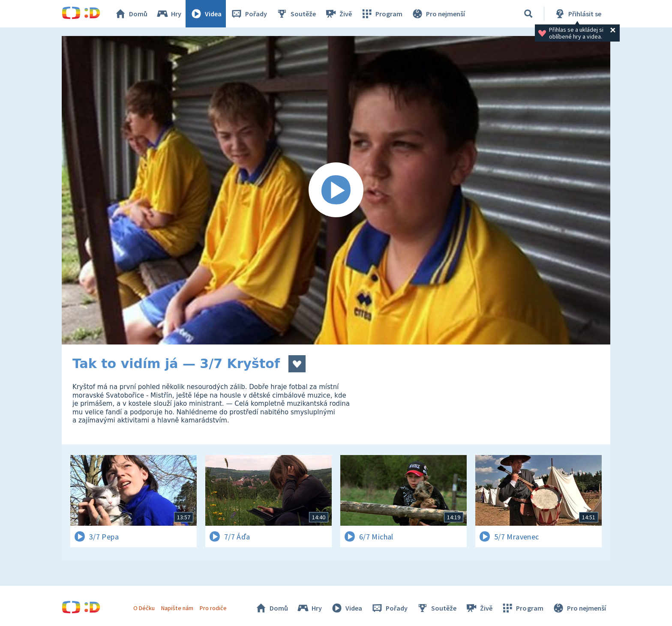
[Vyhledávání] (528, 14)
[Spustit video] (336, 190)
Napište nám (177, 608)
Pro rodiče (213, 608)
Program (381, 14)
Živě (338, 14)
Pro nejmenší (438, 14)
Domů (131, 14)
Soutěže (296, 14)
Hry (169, 14)
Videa (206, 14)
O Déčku (144, 608)
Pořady (249, 14)
